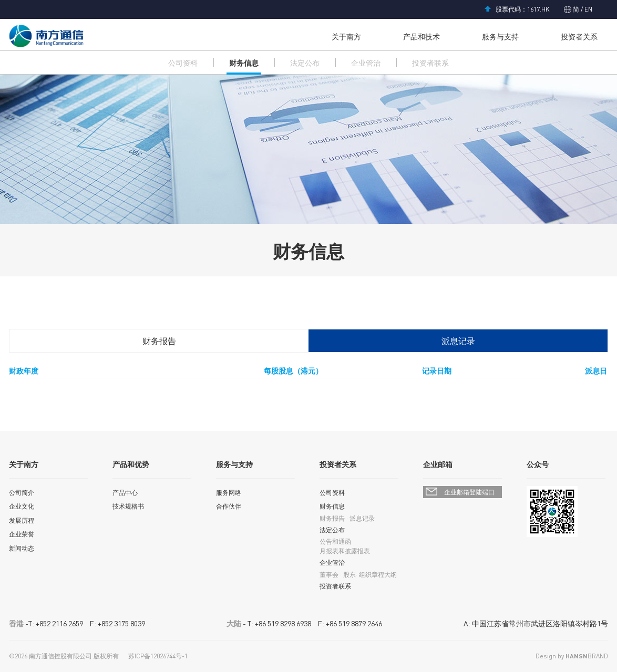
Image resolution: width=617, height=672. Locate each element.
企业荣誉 (22, 534)
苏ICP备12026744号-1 (158, 656)
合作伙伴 (229, 506)
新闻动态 (22, 548)
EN (588, 9)
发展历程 (22, 520)
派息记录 (458, 341)
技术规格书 (128, 506)
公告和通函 (335, 541)
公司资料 (183, 63)
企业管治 (366, 63)
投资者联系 (430, 63)
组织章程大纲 (378, 575)
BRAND (587, 656)
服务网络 (229, 493)
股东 (349, 575)
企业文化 (22, 506)
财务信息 (244, 63)
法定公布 (305, 63)
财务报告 (159, 341)
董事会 (329, 575)
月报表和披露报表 (345, 551)
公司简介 (22, 493)
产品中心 (125, 493)
